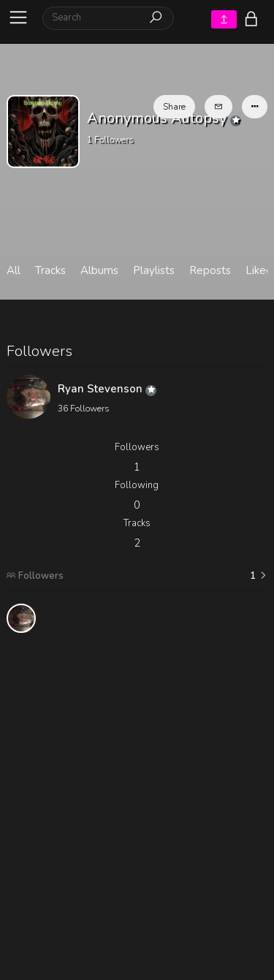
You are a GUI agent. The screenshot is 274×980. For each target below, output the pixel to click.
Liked (259, 270)
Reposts (210, 270)
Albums (99, 270)
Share (174, 107)
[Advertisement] (137, 781)
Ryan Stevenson (107, 389)
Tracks (50, 270)
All (14, 270)
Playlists (154, 270)
